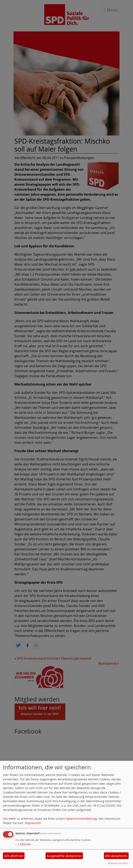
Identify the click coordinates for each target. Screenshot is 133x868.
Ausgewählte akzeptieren (64, 856)
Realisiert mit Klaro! (118, 863)
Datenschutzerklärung (81, 819)
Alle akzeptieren (116, 856)
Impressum (33, 823)
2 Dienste (23, 844)
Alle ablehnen (14, 856)
